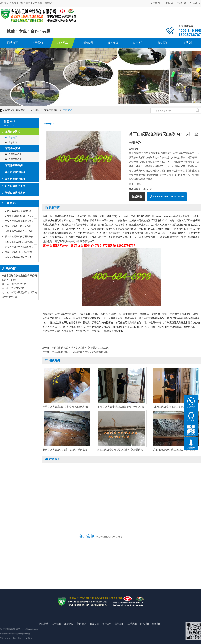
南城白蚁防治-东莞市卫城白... (19, 257)
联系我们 (181, 3)
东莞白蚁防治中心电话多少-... (19, 247)
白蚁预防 (11, 143)
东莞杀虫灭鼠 (13, 148)
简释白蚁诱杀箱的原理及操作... (20, 237)
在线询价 (137, 197)
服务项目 (113, 43)
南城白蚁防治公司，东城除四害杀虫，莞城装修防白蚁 (80, 352)
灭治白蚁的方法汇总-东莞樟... (19, 242)
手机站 (195, 3)
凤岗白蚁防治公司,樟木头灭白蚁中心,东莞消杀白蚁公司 (81, 348)
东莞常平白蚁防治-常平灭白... (19, 216)
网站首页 (12, 43)
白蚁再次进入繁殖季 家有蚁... (19, 221)
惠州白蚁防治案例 (15, 172)
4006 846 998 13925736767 (167, 197)
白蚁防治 (71, 110)
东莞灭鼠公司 (13, 159)
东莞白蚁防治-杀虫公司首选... (19, 252)
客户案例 (138, 43)
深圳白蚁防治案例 (15, 179)
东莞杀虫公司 (13, 154)
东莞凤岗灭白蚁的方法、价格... (20, 231)
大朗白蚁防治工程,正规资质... (19, 211)
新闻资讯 (88, 43)
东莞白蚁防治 (55, 110)
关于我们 (155, 3)
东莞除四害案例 (14, 165)
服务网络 (168, 3)
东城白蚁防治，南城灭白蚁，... (20, 226)
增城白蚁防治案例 (15, 193)
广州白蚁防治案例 (15, 186)
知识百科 (163, 43)
